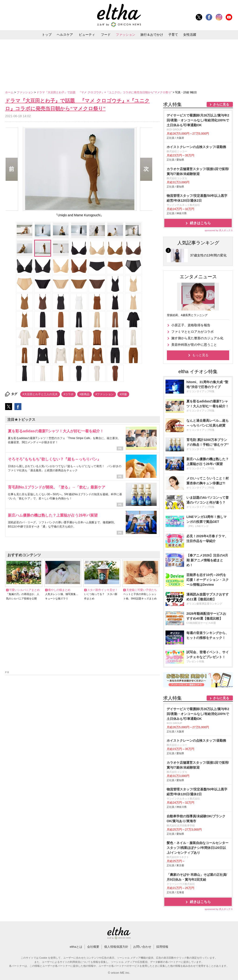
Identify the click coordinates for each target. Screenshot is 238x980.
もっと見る (200, 355)
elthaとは (76, 947)
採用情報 (162, 947)
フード (106, 35)
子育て (173, 35)
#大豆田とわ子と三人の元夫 (40, 394)
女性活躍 (190, 35)
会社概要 (93, 947)
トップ (47, 35)
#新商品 (84, 394)
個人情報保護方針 (116, 947)
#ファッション (105, 394)
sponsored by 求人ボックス (219, 230)
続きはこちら (200, 223)
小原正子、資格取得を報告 (191, 325)
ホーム (10, 92)
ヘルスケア (65, 35)
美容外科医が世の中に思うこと (194, 345)
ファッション (126, 35)
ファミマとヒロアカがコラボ (192, 332)
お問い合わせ (142, 947)
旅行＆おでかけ (152, 35)
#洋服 (123, 394)
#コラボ (69, 394)
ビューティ (87, 35)
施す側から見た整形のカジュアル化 (197, 338)
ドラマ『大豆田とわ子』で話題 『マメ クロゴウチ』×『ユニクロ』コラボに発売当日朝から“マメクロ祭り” (105, 92)
